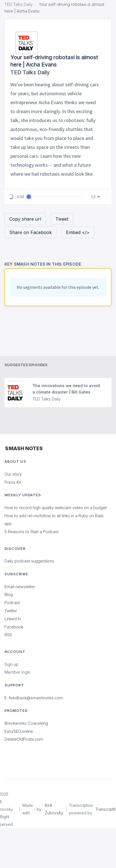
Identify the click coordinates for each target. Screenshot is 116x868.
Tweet (62, 219)
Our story (13, 474)
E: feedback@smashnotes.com (34, 698)
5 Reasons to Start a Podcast (31, 532)
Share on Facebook (30, 232)
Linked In (13, 619)
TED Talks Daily (19, 4)
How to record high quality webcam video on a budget (56, 508)
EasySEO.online (19, 731)
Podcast (12, 603)
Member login (17, 672)
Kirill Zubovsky (54, 809)
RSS (8, 635)
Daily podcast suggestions (29, 561)
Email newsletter (20, 587)
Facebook (14, 627)
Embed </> (78, 232)
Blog (9, 594)
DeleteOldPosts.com (24, 739)
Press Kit (13, 482)
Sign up (11, 664)
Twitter (11, 611)
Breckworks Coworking (26, 723)
